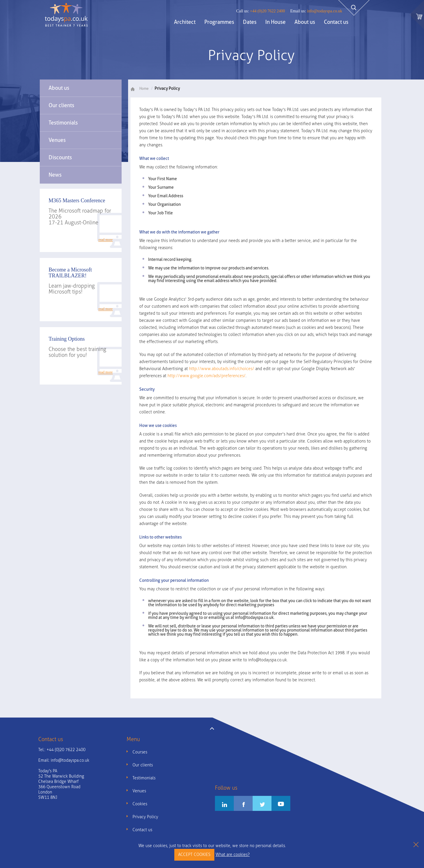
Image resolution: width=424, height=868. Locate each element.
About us (305, 22)
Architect (185, 22)
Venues (57, 140)
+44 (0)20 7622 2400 (260, 11)
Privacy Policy (145, 817)
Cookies (140, 804)
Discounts (60, 157)
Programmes (219, 22)
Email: (64, 760)
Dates (250, 22)
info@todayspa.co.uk (316, 11)
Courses (140, 752)
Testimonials (63, 123)
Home (142, 89)
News (55, 175)
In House (275, 22)
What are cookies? (233, 855)
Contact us (336, 22)
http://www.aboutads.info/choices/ (222, 369)
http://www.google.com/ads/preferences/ (207, 376)
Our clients (61, 105)
